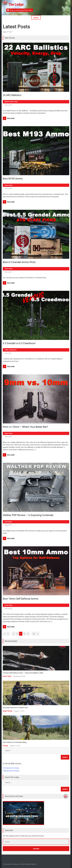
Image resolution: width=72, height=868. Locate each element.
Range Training (7, 711)
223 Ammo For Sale (11, 768)
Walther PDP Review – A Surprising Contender (28, 515)
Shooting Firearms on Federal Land (15, 708)
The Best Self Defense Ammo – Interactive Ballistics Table (23, 673)
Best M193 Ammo (13, 178)
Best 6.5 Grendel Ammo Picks (19, 262)
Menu (36, 18)
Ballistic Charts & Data (11, 102)
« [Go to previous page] (4, 634)
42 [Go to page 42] (34, 634)
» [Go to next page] (38, 634)
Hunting (5, 746)
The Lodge (16, 4)
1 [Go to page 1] (8, 634)
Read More (11, 118)
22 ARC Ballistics (12, 95)
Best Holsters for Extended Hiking (15, 742)
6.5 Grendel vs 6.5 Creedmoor (19, 343)
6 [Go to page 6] (17, 634)
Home (5, 32)
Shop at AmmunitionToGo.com (21, 10)
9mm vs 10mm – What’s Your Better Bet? (25, 427)
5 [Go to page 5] (13, 634)
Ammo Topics (9, 185)
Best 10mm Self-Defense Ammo (21, 599)
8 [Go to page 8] (24, 634)
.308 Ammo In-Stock (11, 771)
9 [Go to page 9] (28, 634)
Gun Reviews (8, 522)
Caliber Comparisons (11, 350)
